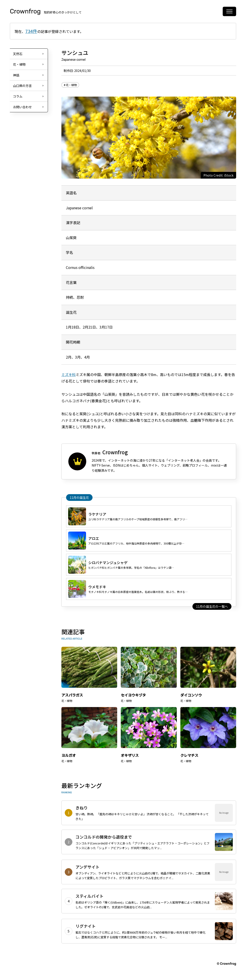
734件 (31, 31)
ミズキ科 (69, 374)
